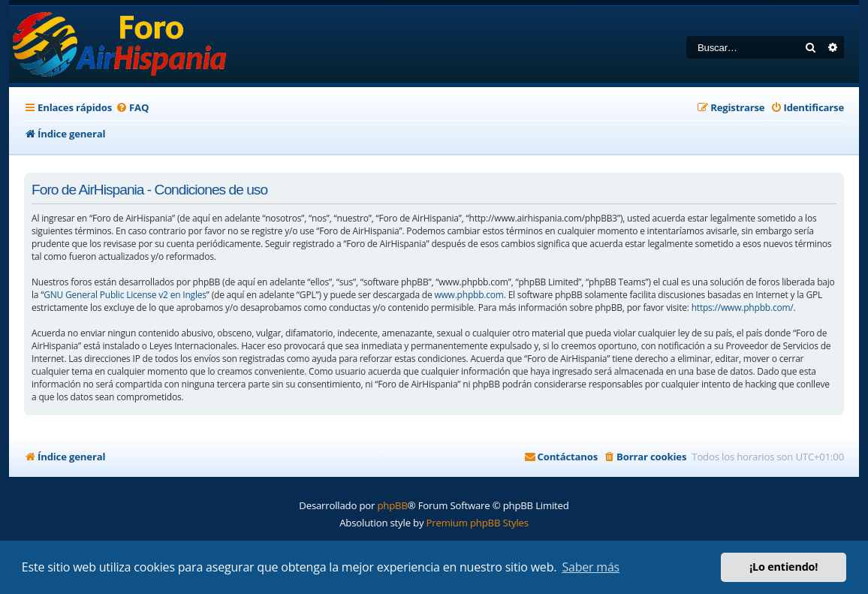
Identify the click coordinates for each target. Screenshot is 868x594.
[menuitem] (132, 108)
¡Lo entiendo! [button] (784, 567)
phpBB (392, 505)
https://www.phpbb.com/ (743, 308)
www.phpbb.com (469, 295)
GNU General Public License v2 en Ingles (125, 295)
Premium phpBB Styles (478, 523)
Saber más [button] (591, 567)
